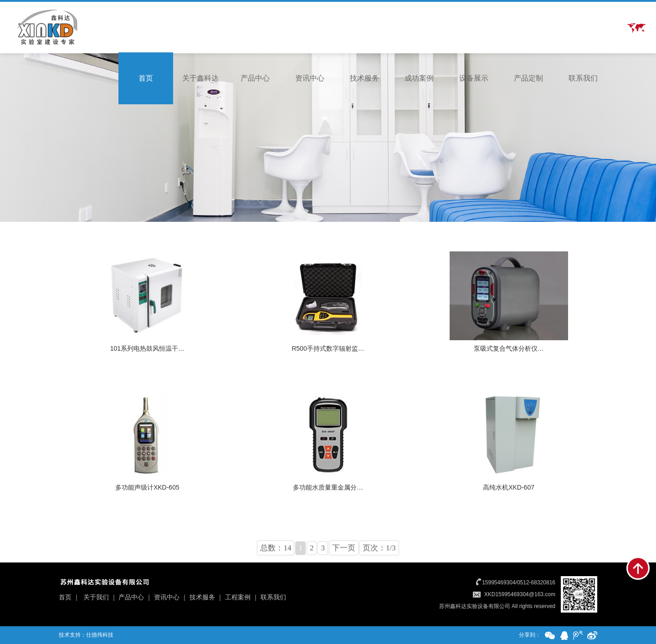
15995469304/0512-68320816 (519, 583)
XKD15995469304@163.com (520, 594)
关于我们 (96, 597)
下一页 (344, 565)
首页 (146, 78)
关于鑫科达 (200, 78)
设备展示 (474, 78)
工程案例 (238, 597)
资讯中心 (310, 78)
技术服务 (364, 78)
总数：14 (276, 565)
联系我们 (583, 78)
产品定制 (528, 78)
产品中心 (255, 78)
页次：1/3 (379, 565)
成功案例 (419, 78)
